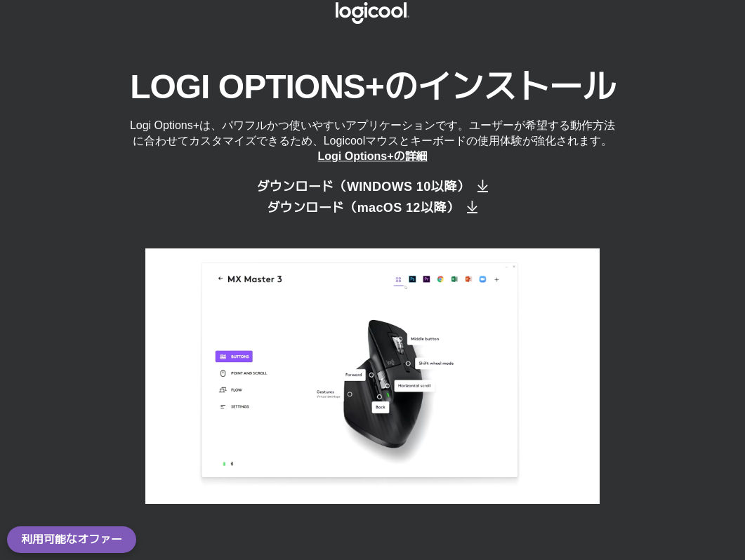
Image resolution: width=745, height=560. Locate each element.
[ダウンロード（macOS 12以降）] (372, 208)
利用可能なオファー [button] (72, 539)
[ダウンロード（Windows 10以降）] (372, 187)
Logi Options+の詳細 (373, 156)
